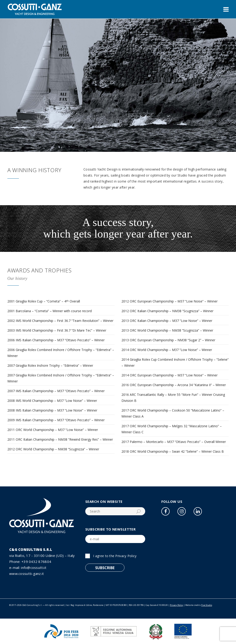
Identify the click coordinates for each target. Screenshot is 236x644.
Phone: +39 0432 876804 (30, 562)
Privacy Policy (126, 556)
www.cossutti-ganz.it (27, 574)
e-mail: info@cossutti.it (28, 568)
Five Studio (207, 605)
